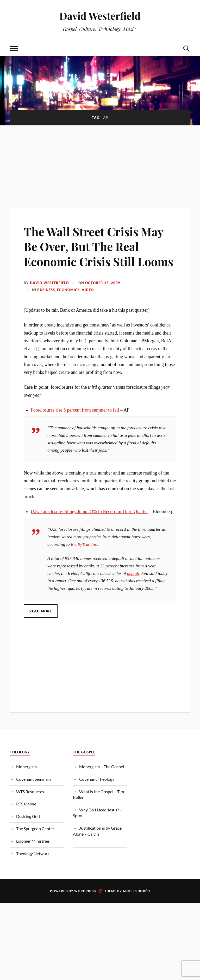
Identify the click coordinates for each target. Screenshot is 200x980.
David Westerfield (100, 16)
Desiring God (28, 816)
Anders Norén (136, 891)
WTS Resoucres (30, 792)
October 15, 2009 (103, 283)
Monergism (26, 767)
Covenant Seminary (34, 779)
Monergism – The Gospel (102, 767)
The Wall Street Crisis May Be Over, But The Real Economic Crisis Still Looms (98, 246)
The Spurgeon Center (35, 828)
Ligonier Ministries (33, 841)
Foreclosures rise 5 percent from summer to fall (75, 410)
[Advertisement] (100, 164)
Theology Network (33, 853)
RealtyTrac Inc (84, 544)
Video (88, 290)
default (133, 574)
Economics (68, 290)
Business (46, 290)
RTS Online (26, 804)
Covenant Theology (97, 779)
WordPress (85, 891)
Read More (41, 611)
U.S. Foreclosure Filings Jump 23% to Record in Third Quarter (89, 511)
